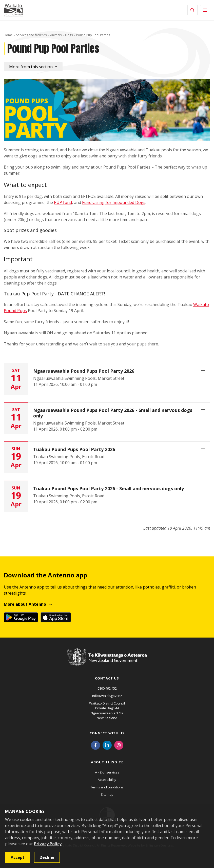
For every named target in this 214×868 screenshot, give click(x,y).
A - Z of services (107, 772)
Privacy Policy (48, 844)
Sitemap (107, 794)
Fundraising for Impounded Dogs (114, 202)
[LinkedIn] (107, 745)
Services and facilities (31, 35)
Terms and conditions (107, 787)
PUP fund (63, 202)
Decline (47, 857)
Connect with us (107, 733)
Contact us (107, 678)
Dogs (69, 35)
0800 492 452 (107, 688)
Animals (56, 35)
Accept (18, 857)
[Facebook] (95, 745)
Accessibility (107, 780)
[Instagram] (119, 745)
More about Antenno (25, 604)
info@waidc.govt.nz (107, 696)
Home (8, 35)
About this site (107, 762)
